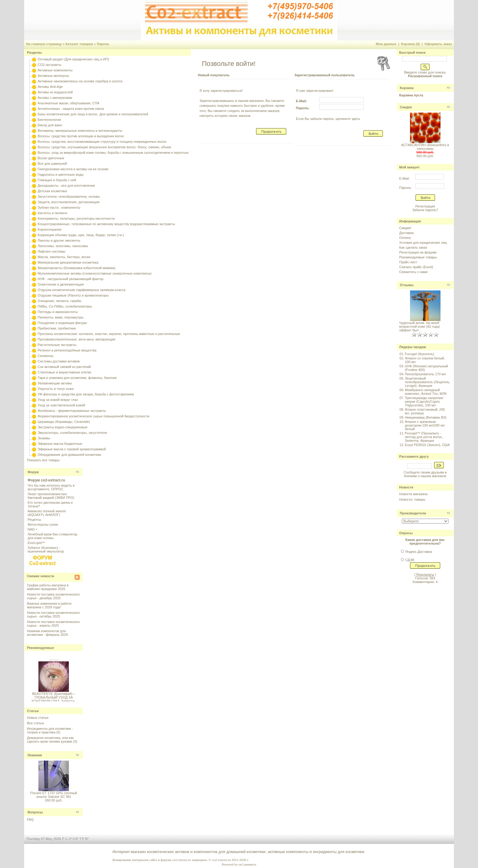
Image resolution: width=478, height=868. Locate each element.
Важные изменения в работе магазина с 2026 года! (49, 605)
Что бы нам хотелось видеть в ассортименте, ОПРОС (51, 487)
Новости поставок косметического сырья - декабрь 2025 (53, 596)
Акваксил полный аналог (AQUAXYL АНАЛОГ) (47, 513)
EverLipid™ (36, 543)
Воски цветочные (51, 158)
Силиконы (45, 356)
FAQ (30, 819)
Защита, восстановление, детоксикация (68, 202)
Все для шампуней (52, 164)
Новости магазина (413, 494)
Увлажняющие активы (55, 383)
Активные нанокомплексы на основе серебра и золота (80, 81)
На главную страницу (44, 44)
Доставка (407, 233)
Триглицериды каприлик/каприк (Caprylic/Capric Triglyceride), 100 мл (424, 402)
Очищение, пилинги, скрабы (59, 301)
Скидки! (405, 228)
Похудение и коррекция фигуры (62, 323)
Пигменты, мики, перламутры (60, 317)
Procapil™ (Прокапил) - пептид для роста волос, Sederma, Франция (424, 437)
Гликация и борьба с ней (57, 180)
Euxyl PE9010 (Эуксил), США (427, 445)
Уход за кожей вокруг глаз (57, 400)
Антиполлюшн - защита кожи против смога (71, 109)
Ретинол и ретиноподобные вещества (67, 350)
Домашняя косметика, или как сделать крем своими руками (50, 740)
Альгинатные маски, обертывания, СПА (68, 103)
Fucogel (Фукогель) (419, 354)
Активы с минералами (55, 98)
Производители (413, 513)
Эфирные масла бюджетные (60, 444)
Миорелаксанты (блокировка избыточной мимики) (76, 268)
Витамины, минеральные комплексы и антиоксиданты (80, 131)
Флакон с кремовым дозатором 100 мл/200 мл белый (425, 425)
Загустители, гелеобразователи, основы (69, 196)
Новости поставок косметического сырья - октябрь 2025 (53, 614)
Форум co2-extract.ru (46, 480)
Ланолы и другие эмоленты (59, 240)
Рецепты (34, 520)
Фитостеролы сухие (43, 524)
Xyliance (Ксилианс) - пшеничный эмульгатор (46, 549)
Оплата (405, 238)
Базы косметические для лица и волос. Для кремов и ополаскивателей (93, 114)
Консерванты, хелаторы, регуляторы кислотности (76, 218)
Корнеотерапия (49, 229)
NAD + (32, 529)
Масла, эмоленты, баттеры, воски (64, 257)
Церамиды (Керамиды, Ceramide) (64, 422)
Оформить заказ (438, 44)
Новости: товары (412, 499)
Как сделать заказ (413, 247)
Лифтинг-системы (51, 251)
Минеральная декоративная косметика (68, 262)
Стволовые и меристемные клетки (64, 372)
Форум (33, 472)
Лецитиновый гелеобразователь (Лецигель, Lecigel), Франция (428, 382)
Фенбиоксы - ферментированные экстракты (72, 411)
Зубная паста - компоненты (59, 207)
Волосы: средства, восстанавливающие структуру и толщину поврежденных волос (102, 142)
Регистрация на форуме (418, 252)
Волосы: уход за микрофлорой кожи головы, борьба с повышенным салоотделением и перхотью (113, 153)
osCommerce (247, 864)
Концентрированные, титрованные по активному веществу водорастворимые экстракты (106, 224)
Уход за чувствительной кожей (61, 405)
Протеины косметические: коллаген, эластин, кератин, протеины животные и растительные (109, 334)
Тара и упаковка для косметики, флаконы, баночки (77, 378)
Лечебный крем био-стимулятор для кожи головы (52, 536)
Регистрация (425, 206)
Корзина (407, 88)
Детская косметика (52, 191)
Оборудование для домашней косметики (69, 455)
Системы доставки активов (59, 361)
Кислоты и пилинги (52, 213)
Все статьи (35, 723)
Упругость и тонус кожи (55, 389)
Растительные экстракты (57, 345)
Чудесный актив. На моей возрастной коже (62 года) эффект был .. (420, 326)
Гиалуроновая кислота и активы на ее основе (73, 169)
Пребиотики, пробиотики (57, 328)
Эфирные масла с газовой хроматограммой (71, 449)
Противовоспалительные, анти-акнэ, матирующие (76, 339)
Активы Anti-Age (50, 87)
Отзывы (407, 285)
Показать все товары (43, 460)
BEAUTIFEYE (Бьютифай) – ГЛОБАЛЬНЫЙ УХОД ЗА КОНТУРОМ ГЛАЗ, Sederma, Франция (54, 701)
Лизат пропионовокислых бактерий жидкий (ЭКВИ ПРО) (51, 496)
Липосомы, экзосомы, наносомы (63, 246)
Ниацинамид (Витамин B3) (426, 417)
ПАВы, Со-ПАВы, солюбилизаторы (65, 306)
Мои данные (386, 44)
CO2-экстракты (49, 65)
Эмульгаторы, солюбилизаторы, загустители (72, 433)
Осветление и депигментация (61, 284)
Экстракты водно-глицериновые (62, 427)
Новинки (35, 755)
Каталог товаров (79, 44)
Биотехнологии (49, 120)
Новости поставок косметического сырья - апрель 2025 (53, 624)
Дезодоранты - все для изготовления (66, 185)
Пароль (103, 44)
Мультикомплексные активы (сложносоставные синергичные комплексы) (94, 273)
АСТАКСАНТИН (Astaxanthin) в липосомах (425, 147)
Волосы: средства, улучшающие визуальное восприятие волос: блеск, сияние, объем (104, 147)
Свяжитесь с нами (414, 272)
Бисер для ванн (50, 125)
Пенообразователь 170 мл (425, 374)
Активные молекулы (53, 76)
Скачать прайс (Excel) (416, 267)
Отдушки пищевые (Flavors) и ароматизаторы (73, 295)
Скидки (406, 107)
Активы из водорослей (55, 92)
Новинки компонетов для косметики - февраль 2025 (47, 633)
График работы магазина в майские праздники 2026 (48, 587)
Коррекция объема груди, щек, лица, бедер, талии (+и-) (81, 235)
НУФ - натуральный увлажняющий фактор (70, 279)
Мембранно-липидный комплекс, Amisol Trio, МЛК (426, 392)
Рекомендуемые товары (418, 257)
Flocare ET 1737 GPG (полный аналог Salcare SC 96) (54, 795)
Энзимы (44, 438)
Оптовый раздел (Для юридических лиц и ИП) (73, 59)
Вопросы (35, 812)
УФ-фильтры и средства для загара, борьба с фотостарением (86, 394)
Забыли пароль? (425, 210)
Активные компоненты (55, 70)
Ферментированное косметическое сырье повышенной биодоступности (93, 416)
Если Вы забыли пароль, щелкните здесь (328, 119)
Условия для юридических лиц (423, 243)
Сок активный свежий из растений (64, 367)
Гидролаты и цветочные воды (61, 175)
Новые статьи (37, 718)
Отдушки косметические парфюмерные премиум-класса (81, 290)
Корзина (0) (411, 44)
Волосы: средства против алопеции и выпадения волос (81, 136)
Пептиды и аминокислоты (58, 312)
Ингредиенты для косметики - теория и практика (50, 730)
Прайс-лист (408, 262)
